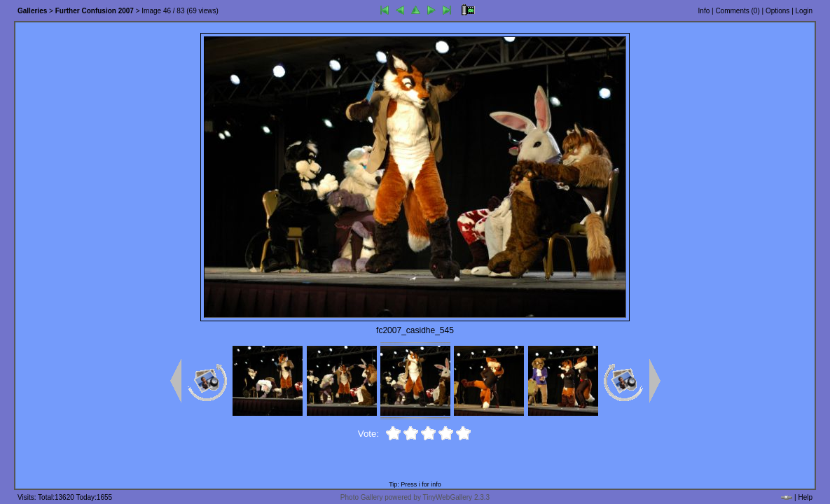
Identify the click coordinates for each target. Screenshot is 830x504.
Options (777, 11)
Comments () (737, 11)
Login (804, 11)
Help (805, 497)
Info (704, 11)
